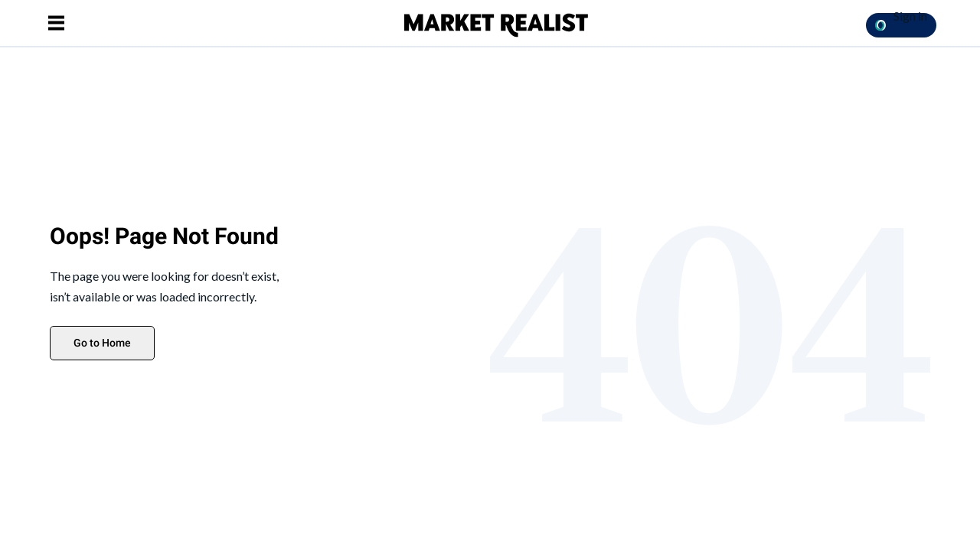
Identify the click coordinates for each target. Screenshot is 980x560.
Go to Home (102, 343)
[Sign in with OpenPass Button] (901, 25)
